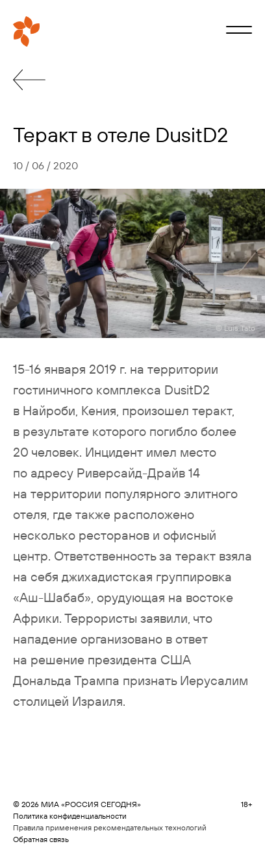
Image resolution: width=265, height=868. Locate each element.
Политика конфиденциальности (70, 816)
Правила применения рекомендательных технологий (110, 827)
